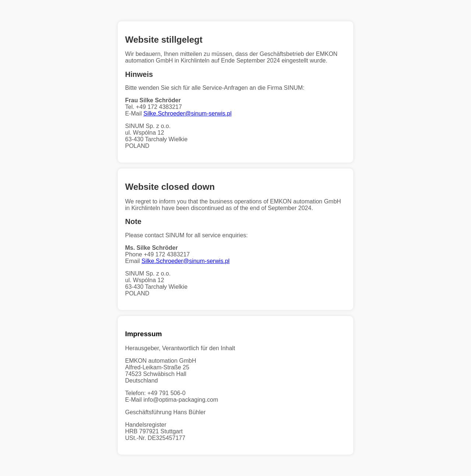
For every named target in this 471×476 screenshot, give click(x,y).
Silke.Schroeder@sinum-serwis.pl (187, 113)
